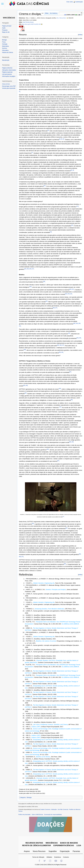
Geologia (5, 44)
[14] (25, 269)
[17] (33, 269)
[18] (44, 281)
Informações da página (9, 76)
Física (4, 42)
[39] (60, 352)
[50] (48, 449)
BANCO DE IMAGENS (69, 843)
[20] (70, 289)
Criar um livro (6, 84)
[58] (65, 564)
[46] (72, 400)
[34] (80, 338)
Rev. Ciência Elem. (61, 18)
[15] (28, 269)
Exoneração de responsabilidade (53, 814)
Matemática (5, 46)
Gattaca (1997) (36, 727)
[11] (78, 206)
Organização (65, 851)
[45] (26, 393)
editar (80, 35)
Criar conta (70, 2)
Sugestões (53, 851)
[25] (47, 301)
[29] (77, 323)
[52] (63, 517)
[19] (31, 287)
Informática (5, 50)
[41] (70, 372)
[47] (60, 407)
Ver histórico (54, 13)
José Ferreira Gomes (28, 22)
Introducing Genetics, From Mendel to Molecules (49, 609)
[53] (33, 524)
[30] (79, 323)
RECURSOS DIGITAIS (34, 843)
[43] (27, 385)
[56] (20, 557)
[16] (30, 269)
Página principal (7, 26)
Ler (43, 13)
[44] (60, 389)
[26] (54, 308)
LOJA (79, 845)
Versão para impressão (9, 88)
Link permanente (7, 74)
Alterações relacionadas (9, 70)
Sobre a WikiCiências (37, 814)
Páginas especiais (7, 72)
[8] (71, 170)
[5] (62, 139)
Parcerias (76, 851)
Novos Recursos (39, 851)
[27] (56, 308)
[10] (44, 186)
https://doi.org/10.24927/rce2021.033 (31, 24)
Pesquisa (5, 30)
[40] (62, 352)
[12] (72, 225)
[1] (80, 89)
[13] (51, 232)
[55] (80, 554)
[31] (20, 326)
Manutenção (6, 60)
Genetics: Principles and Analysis (56, 590)
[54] (67, 528)
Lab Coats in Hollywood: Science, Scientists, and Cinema (50, 724)
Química (5, 48)
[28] (74, 323)
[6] (64, 139)
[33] (77, 338)
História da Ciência (8, 52)
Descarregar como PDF (9, 86)
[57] (22, 557)
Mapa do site (6, 32)
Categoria (23, 797)
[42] (24, 385)
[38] (25, 350)
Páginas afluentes (7, 68)
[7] (32, 153)
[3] (48, 130)
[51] (58, 461)
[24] (71, 294)
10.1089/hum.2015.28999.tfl (70, 624)
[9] (73, 170)
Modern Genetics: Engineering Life (44, 583)
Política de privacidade (24, 814)
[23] (69, 294)
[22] (66, 294)
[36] (61, 345)
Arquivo (27, 851)
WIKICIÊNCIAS (52, 843)
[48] (70, 442)
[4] (60, 139)
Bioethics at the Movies (43, 757)
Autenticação (79, 2)
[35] (58, 345)
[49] (73, 442)
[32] (69, 333)
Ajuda (4, 28)
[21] (73, 289)
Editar (47, 13)
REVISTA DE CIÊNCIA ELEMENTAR (36, 845)
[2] (20, 91)
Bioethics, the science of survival (46, 641)
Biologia (29, 797)
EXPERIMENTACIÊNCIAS (64, 845)
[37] (63, 345)
